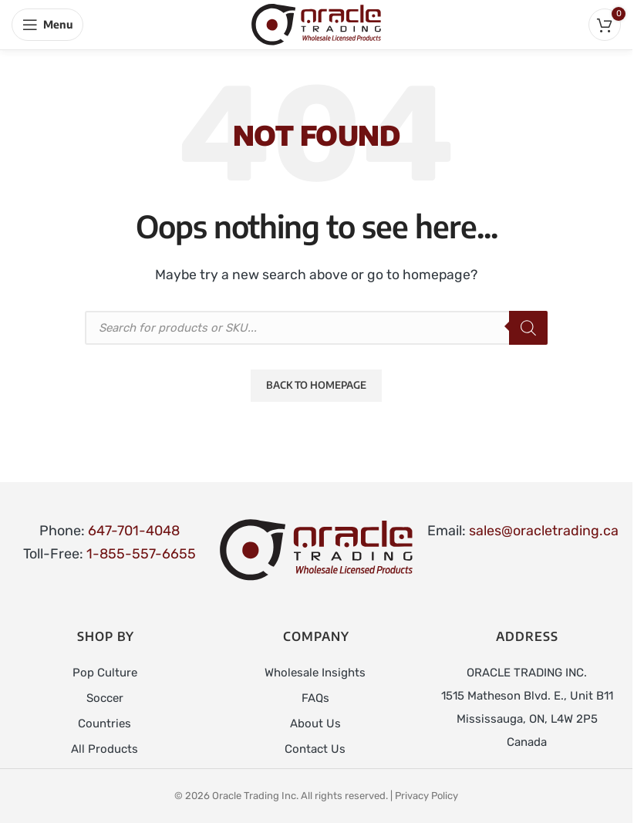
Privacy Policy (427, 793)
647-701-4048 (134, 531)
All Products (105, 747)
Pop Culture (105, 673)
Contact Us (315, 747)
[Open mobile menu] (47, 25)
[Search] (528, 328)
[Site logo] (316, 24)
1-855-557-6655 (141, 554)
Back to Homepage (316, 385)
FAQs (315, 697)
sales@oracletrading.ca (544, 531)
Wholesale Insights (315, 673)
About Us (315, 722)
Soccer (105, 697)
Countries (105, 722)
